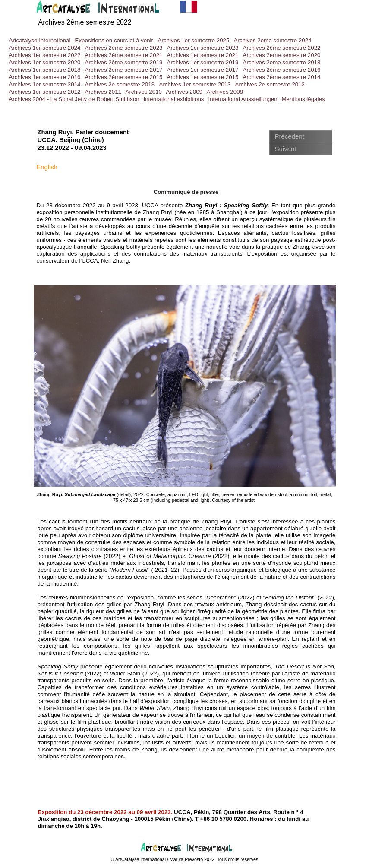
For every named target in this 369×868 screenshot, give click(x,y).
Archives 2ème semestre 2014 (282, 77)
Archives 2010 (144, 92)
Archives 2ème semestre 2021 (124, 55)
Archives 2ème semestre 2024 (273, 40)
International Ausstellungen (243, 99)
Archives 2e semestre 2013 (120, 84)
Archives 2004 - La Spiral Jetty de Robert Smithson (74, 99)
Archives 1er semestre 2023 (203, 48)
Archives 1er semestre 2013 (195, 84)
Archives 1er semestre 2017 (203, 70)
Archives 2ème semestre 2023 (124, 48)
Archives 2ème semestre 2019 (124, 62)
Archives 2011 (103, 92)
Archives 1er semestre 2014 (45, 84)
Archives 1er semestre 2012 (45, 92)
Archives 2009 (184, 92)
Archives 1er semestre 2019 (203, 62)
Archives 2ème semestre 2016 (282, 70)
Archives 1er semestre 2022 (45, 55)
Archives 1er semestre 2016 (45, 77)
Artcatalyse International (40, 40)
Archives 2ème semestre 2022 (85, 22)
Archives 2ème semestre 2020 (282, 55)
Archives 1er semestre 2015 (203, 77)
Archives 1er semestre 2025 (194, 40)
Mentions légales (303, 99)
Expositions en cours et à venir (114, 40)
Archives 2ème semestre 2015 (124, 77)
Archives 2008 (225, 92)
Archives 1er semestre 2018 (45, 70)
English (47, 167)
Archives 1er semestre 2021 (203, 55)
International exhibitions (174, 99)
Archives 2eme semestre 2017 (124, 70)
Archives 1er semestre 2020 (45, 62)
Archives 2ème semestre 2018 (282, 62)
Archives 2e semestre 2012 (270, 84)
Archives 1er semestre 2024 (45, 48)
